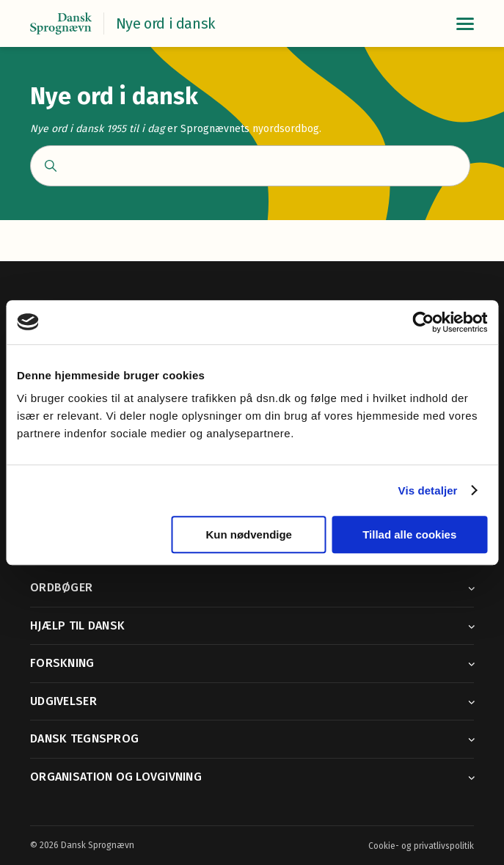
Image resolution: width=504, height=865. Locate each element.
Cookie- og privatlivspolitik (421, 846)
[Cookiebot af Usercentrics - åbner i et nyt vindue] (423, 322)
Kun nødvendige (249, 534)
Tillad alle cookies (409, 534)
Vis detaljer (428, 490)
